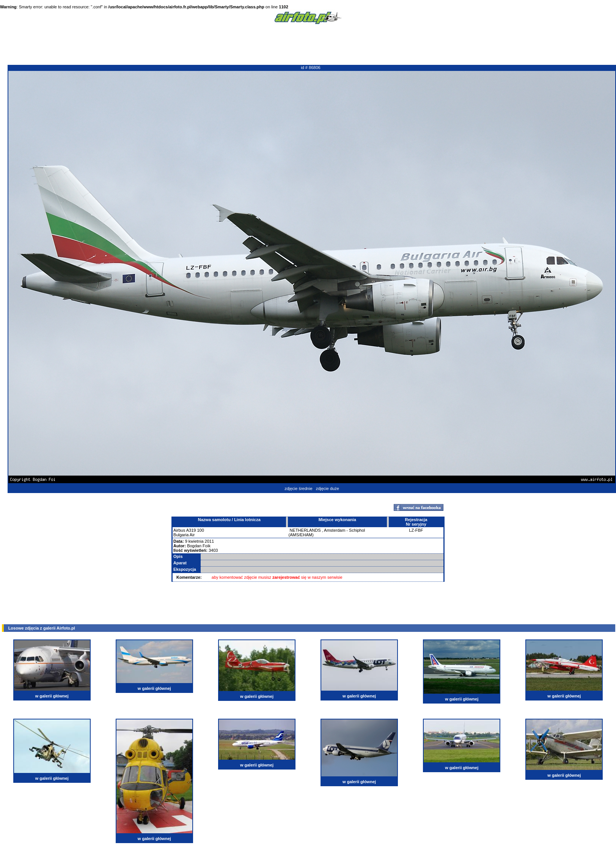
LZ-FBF (416, 530)
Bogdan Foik (199, 546)
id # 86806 (310, 68)
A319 (191, 530)
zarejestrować (286, 577)
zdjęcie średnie (298, 488)
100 (200, 530)
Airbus (179, 530)
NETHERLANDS (305, 530)
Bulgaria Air (184, 535)
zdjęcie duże (328, 488)
